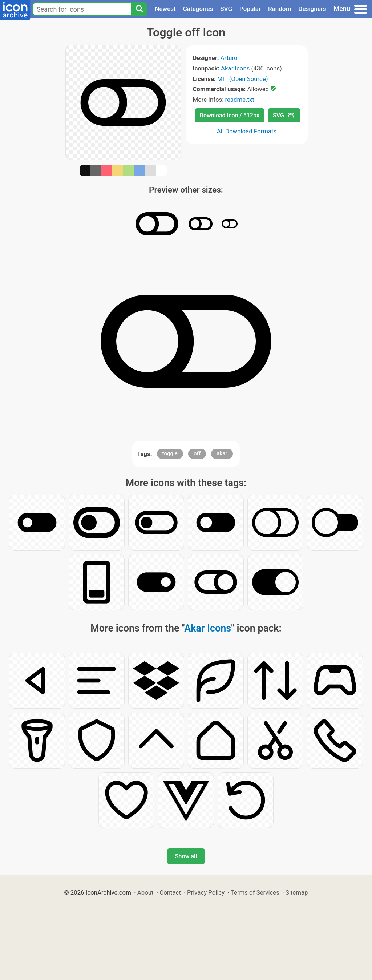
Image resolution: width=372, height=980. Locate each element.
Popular (250, 9)
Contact (170, 892)
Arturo (229, 58)
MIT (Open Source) (243, 79)
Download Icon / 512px (230, 115)
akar (222, 453)
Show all (186, 856)
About (145, 892)
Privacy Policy (206, 892)
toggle (170, 453)
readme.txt (239, 100)
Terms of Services (255, 892)
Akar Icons (235, 68)
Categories (198, 9)
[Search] (139, 9)
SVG (226, 9)
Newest (165, 9)
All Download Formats (247, 131)
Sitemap (297, 892)
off (197, 453)
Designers (312, 9)
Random (280, 9)
